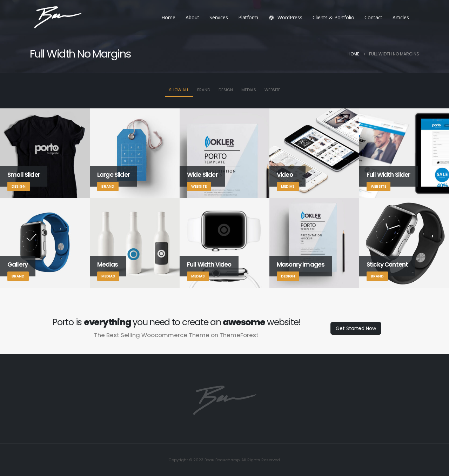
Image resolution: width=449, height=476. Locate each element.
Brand (204, 90)
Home (168, 17)
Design (226, 90)
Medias (249, 90)
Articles (401, 17)
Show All (179, 90)
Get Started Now (356, 328)
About (192, 17)
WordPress (285, 17)
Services (219, 17)
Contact (373, 17)
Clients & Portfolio (333, 17)
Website (272, 90)
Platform (248, 17)
